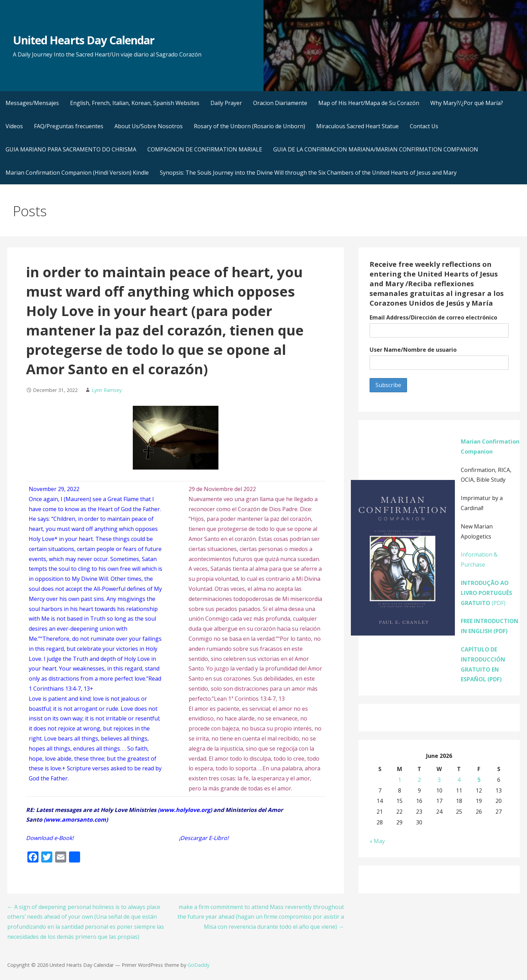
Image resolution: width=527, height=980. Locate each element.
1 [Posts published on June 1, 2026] (400, 780)
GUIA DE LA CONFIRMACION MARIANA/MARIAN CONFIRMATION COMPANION (376, 149)
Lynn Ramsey (107, 390)
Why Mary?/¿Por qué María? (467, 103)
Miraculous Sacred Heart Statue (357, 126)
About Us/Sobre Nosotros (149, 126)
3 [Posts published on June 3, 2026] (439, 780)
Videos (14, 126)
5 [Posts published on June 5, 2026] (479, 780)
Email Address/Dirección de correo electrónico (433, 317)
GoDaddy (198, 965)
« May (377, 841)
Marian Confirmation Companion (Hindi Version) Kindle (77, 173)
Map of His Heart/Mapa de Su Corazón (369, 103)
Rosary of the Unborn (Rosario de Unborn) (249, 126)
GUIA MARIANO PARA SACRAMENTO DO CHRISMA (71, 149)
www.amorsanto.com (76, 820)
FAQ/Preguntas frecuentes (69, 126)
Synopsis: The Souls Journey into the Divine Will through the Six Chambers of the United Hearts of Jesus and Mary (308, 173)
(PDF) (486, 593)
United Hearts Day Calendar (84, 40)
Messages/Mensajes (32, 103)
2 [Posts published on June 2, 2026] (419, 780)
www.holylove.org (185, 810)
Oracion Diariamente (280, 103)
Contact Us (424, 126)
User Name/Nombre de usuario (413, 350)
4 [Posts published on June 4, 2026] (459, 780)
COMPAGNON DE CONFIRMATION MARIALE (205, 149)
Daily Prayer (226, 103)
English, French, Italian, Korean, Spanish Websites (135, 103)
